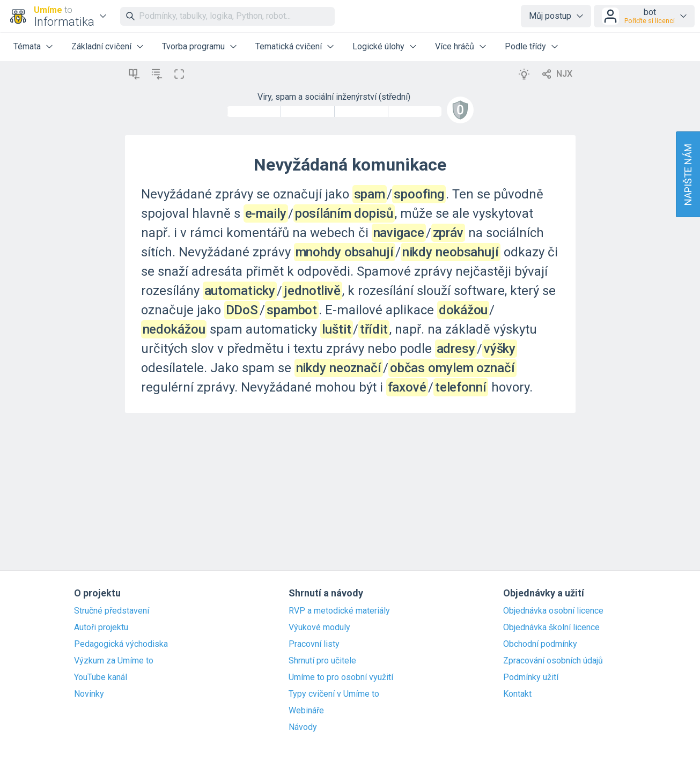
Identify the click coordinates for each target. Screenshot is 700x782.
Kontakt (517, 694)
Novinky (89, 694)
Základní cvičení (101, 46)
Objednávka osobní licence (553, 611)
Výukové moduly (319, 628)
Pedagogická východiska (121, 644)
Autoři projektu (101, 628)
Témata (27, 46)
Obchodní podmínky (540, 644)
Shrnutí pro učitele (322, 661)
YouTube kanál (101, 677)
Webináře (306, 711)
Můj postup (550, 16)
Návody (303, 727)
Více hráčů (455, 46)
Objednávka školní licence (551, 628)
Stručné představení (112, 611)
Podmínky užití (531, 677)
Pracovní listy (314, 644)
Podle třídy (525, 46)
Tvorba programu (193, 46)
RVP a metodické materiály (339, 611)
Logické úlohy (378, 46)
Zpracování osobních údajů (553, 661)
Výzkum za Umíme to (114, 661)
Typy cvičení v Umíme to (334, 694)
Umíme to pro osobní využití (341, 677)
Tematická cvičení (289, 46)
